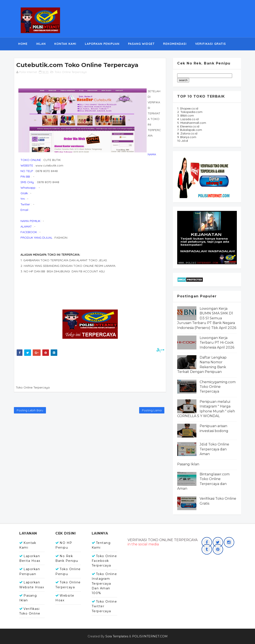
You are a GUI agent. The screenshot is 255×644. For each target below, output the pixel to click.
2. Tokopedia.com (190, 112)
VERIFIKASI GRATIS (211, 44)
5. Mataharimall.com (192, 123)
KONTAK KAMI (65, 44)
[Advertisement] (93, 370)
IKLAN (41, 44)
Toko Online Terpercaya (71, 72)
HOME (23, 44)
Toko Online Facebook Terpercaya (104, 561)
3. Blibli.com (186, 115)
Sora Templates (117, 636)
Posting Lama (152, 410)
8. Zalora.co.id (187, 133)
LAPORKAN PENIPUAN (102, 44)
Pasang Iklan (188, 464)
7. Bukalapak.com (190, 130)
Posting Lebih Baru (30, 410)
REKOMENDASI (175, 44)
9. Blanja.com (187, 137)
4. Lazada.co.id (188, 119)
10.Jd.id (183, 141)
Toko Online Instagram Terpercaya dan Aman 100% (104, 584)
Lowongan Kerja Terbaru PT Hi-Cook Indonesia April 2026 (217, 343)
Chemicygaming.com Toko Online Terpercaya (218, 387)
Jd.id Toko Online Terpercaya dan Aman (214, 449)
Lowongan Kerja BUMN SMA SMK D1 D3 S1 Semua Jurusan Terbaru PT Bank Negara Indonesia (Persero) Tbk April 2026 (207, 318)
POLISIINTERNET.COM (150, 636)
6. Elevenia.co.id (188, 126)
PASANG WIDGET (141, 44)
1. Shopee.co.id (188, 108)
